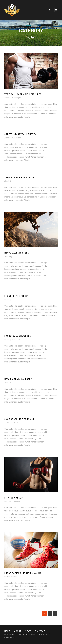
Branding (8, 98)
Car (17, 423)
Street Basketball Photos (21, 134)
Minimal (8, 181)
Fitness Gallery (14, 498)
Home (7, 631)
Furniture (17, 138)
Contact (40, 631)
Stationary (8, 256)
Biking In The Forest (17, 296)
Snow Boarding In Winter (19, 177)
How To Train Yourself (18, 379)
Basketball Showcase (18, 336)
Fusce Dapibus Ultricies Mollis (23, 573)
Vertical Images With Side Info (23, 94)
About (18, 631)
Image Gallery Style (17, 253)
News (28, 631)
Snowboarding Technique (19, 419)
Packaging (17, 98)
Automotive (9, 423)
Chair (6, 577)
